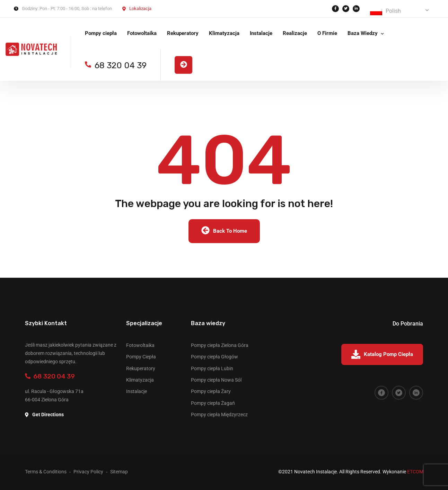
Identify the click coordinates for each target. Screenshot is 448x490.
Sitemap (119, 472)
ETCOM (415, 472)
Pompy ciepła (101, 33)
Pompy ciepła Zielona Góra (220, 345)
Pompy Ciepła (141, 357)
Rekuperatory (183, 33)
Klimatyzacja (224, 33)
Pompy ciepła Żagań (213, 403)
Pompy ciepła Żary (211, 391)
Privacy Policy (88, 472)
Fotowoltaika (142, 33)
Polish (385, 11)
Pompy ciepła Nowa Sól (216, 380)
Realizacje (295, 33)
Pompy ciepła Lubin (212, 368)
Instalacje (261, 33)
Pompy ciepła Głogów (214, 357)
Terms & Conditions (46, 472)
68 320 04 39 (50, 376)
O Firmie (327, 33)
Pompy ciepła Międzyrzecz (219, 415)
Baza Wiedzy (363, 33)
